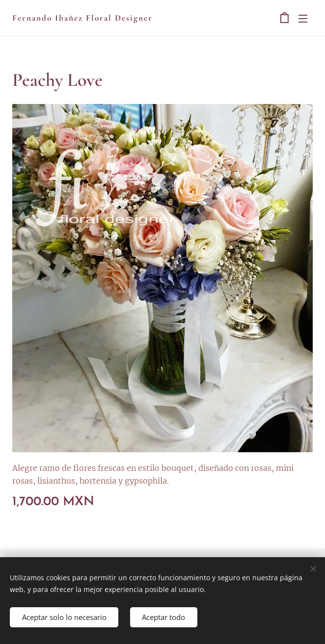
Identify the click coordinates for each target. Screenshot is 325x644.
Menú (303, 19)
